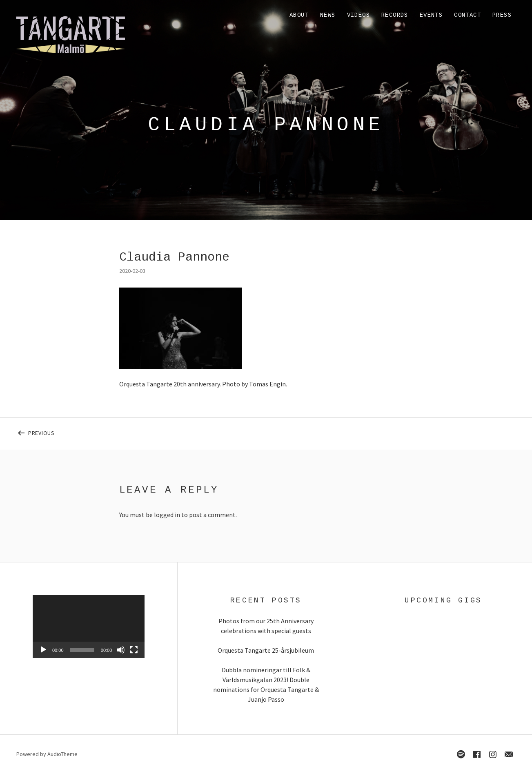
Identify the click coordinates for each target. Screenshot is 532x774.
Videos (358, 15)
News (328, 15)
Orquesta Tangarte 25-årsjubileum (266, 650)
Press (502, 15)
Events (431, 15)
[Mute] (121, 650)
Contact (467, 15)
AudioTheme (62, 754)
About (299, 15)
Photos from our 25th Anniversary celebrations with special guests (266, 626)
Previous (74, 431)
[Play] (43, 650)
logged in (167, 515)
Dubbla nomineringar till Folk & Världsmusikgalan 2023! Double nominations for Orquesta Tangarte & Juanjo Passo (266, 685)
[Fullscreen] (134, 650)
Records (395, 15)
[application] (89, 627)
